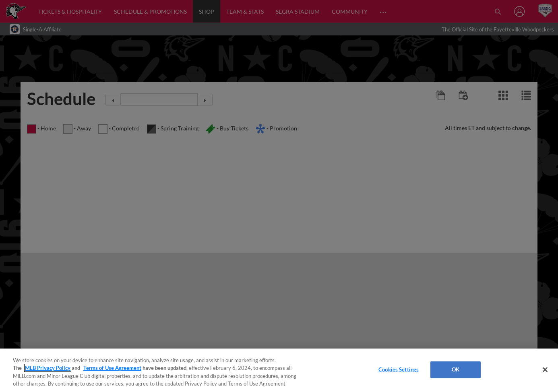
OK (456, 369)
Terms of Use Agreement (112, 368)
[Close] (545, 369)
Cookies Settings (399, 369)
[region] (279, 370)
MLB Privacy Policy (48, 368)
